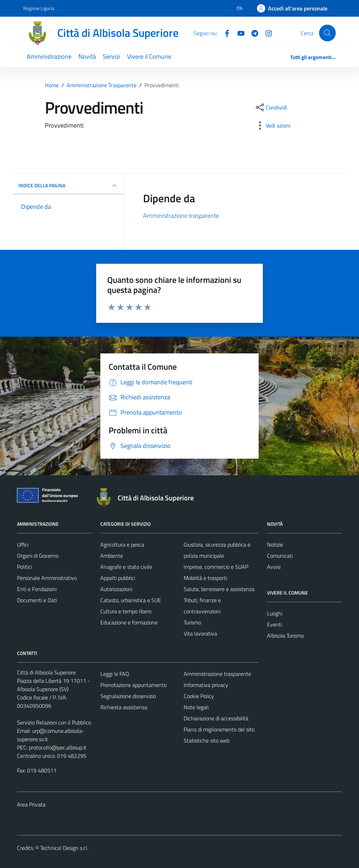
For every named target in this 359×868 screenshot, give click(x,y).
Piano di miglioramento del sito (219, 729)
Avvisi (274, 567)
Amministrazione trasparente (181, 216)
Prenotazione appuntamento (133, 685)
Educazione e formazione (129, 622)
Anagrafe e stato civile (126, 567)
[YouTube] (238, 33)
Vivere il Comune (149, 56)
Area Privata (31, 804)
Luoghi (275, 613)
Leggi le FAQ (115, 674)
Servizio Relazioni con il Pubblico (54, 722)
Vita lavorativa (200, 633)
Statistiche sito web (207, 740)
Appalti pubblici (118, 578)
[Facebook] (224, 33)
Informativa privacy (206, 685)
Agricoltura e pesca (122, 544)
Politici (24, 567)
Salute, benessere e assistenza (219, 589)
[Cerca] (327, 33)
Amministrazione (49, 56)
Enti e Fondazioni (37, 589)
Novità (87, 56)
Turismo (192, 622)
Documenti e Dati (37, 600)
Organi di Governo (38, 556)
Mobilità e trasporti (205, 578)
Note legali (196, 707)
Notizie (275, 544)
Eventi (274, 624)
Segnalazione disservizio (128, 696)
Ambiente (112, 556)
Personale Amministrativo (47, 578)
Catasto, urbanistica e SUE (131, 600)
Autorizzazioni (116, 589)
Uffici (23, 544)
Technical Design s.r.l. (64, 848)
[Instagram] (266, 33)
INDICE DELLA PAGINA (68, 186)
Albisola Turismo (285, 636)
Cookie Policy (199, 696)
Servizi (111, 56)
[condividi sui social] (271, 107)
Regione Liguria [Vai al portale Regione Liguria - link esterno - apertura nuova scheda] (39, 8)
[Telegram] (252, 33)
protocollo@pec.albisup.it (58, 747)
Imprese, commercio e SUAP (216, 567)
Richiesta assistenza (124, 707)
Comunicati (280, 556)
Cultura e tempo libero (126, 611)
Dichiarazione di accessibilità (216, 718)
